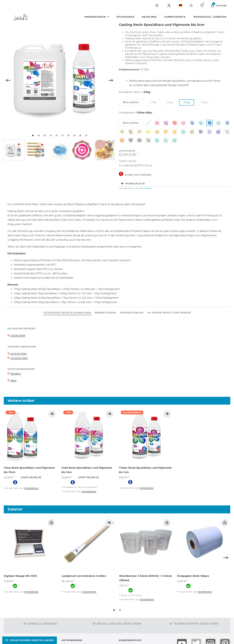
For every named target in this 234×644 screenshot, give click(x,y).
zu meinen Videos (19, 358)
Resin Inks (149, 17)
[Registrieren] (169, 6)
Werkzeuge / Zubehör (210, 17)
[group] (31, 435)
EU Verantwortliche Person (169, 313)
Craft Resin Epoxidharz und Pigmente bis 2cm (87, 470)
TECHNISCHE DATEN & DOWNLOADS (67, 313)
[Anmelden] (157, 6)
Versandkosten (146, 188)
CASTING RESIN (18, 335)
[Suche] (191, 6)
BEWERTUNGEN (106, 313)
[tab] (67, 313)
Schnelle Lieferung (42, 624)
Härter (14, 380)
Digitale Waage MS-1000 (20, 576)
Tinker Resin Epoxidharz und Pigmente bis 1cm (145, 470)
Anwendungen (95, 17)
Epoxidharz (126, 17)
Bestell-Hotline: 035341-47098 (119, 624)
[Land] (180, 6)
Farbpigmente (175, 17)
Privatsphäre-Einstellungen (30, 640)
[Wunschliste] (202, 6)
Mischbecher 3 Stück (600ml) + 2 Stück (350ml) (146, 578)
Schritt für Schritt (18, 354)
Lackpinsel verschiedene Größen (84, 576)
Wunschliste (133, 184)
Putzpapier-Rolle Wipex (193, 576)
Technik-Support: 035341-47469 (196, 624)
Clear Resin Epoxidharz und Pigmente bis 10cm (29, 470)
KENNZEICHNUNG (132, 313)
